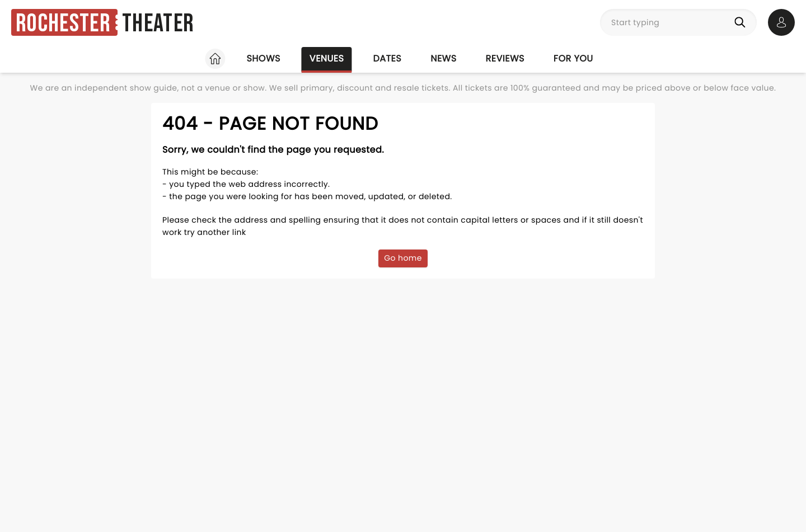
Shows (263, 58)
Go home (403, 258)
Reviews (505, 58)
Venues (327, 58)
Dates (387, 58)
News (443, 58)
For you (573, 58)
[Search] (742, 22)
